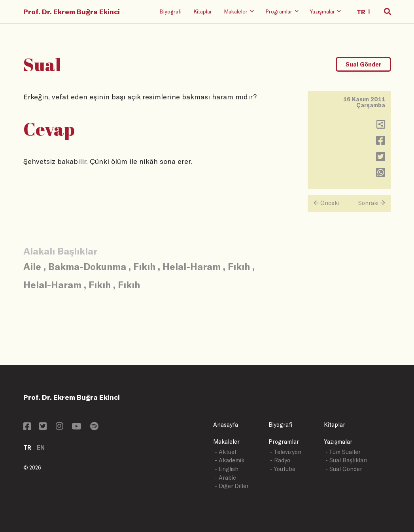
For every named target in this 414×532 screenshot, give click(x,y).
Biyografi (170, 11)
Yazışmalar (338, 442)
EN (41, 447)
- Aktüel (225, 452)
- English (227, 469)
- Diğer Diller (232, 486)
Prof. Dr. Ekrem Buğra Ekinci (72, 11)
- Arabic (225, 478)
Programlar (284, 442)
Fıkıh (144, 266)
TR (27, 447)
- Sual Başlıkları (346, 460)
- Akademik (230, 460)
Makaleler (226, 442)
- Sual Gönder (344, 469)
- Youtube (283, 469)
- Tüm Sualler (343, 452)
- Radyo (280, 460)
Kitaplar (203, 11)
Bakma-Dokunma (87, 266)
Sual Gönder (363, 64)
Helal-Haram (192, 266)
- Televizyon (286, 452)
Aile (32, 266)
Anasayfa (226, 425)
